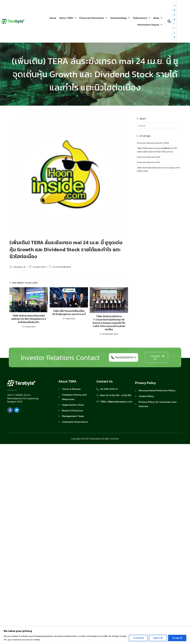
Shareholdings (120, 18)
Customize (138, 638)
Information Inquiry (150, 25)
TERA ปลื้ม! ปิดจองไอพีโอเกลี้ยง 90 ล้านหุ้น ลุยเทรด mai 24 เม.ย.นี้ (69, 313)
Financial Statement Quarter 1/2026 (153, 143)
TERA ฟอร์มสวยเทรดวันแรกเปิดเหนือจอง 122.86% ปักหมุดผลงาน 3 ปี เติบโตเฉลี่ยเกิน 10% (29, 319)
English (174, 24)
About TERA (68, 18)
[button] (169, 21)
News (158, 18)
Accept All (177, 638)
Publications (142, 18)
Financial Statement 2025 (148, 157)
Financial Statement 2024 (148, 162)
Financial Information (93, 18)
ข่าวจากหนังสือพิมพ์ (62, 267)
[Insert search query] (159, 126)
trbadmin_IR (19, 267)
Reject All (158, 638)
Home (53, 18)
